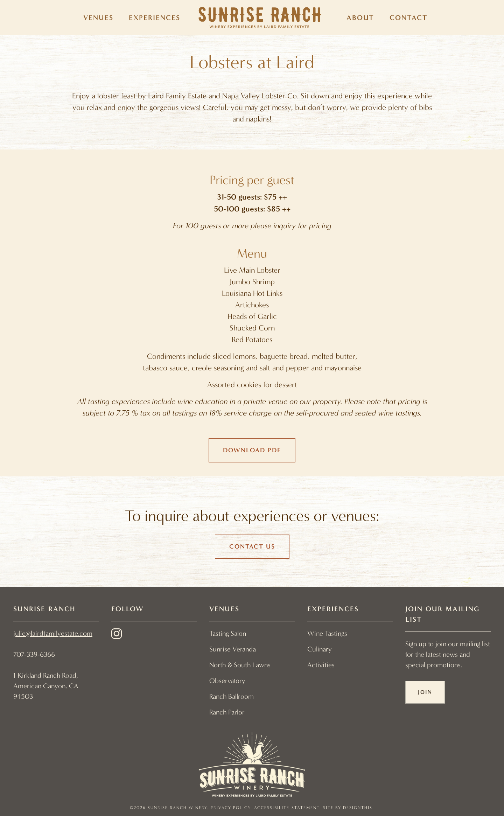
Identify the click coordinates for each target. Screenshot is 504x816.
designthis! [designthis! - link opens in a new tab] (359, 808)
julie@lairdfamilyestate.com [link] (53, 633)
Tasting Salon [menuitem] (228, 633)
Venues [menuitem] (98, 18)
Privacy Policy (231, 808)
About (360, 18)
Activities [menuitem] (321, 665)
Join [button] (425, 692)
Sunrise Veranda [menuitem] (233, 649)
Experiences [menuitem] (155, 18)
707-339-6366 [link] (34, 654)
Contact (409, 18)
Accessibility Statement (287, 808)
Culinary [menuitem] (320, 649)
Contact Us (252, 546)
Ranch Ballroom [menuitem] (232, 696)
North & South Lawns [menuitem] (240, 665)
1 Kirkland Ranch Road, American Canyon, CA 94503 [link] (46, 686)
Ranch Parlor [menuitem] (227, 712)
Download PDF (252, 450)
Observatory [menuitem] (227, 681)
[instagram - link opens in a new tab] (117, 635)
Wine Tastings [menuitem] (327, 633)
